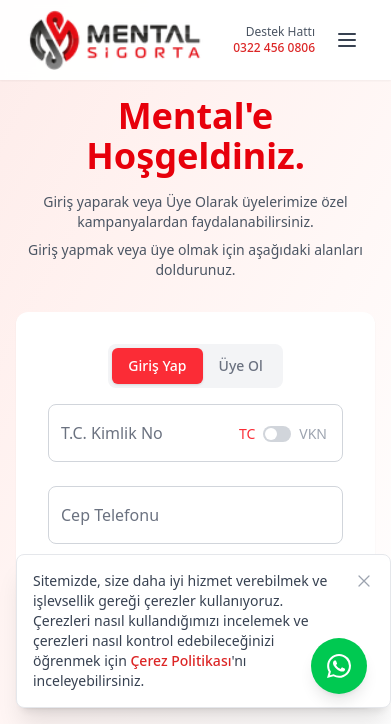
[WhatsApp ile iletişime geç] (339, 666)
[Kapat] (364, 581)
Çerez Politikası (180, 660)
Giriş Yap (157, 365)
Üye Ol (241, 365)
